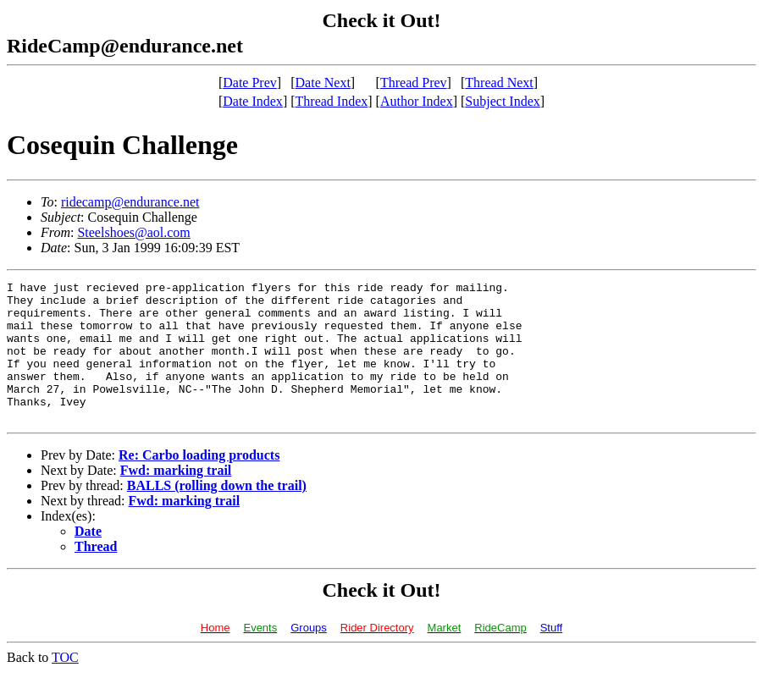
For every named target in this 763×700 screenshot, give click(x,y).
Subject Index (502, 101)
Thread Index (332, 101)
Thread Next (499, 83)
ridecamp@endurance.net (130, 202)
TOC (65, 685)
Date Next (323, 83)
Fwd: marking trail (176, 498)
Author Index (417, 101)
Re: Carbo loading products (199, 483)
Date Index (253, 101)
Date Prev (250, 83)
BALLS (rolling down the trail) (217, 513)
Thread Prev (414, 83)
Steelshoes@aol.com (133, 232)
